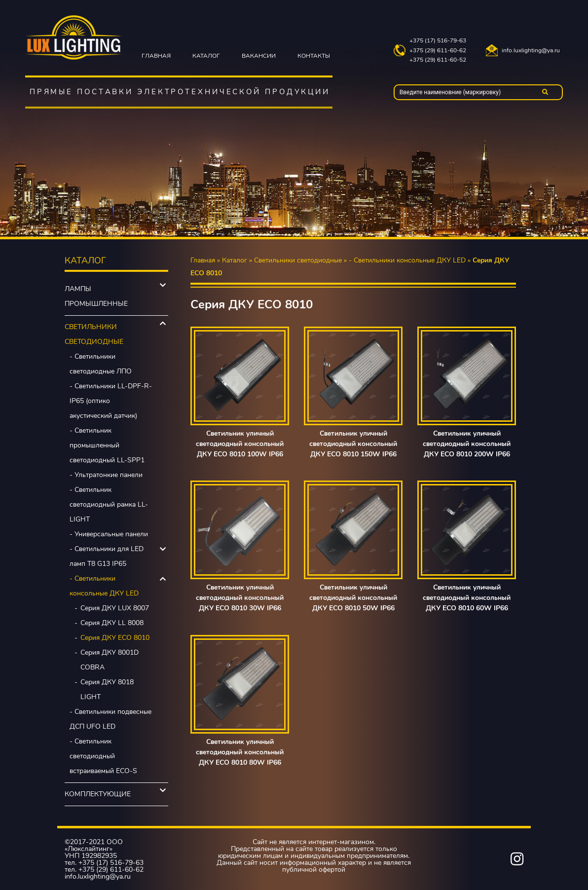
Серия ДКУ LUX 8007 (115, 608)
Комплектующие (98, 794)
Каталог (206, 56)
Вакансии (259, 56)
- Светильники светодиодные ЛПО (101, 364)
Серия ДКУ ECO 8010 (115, 638)
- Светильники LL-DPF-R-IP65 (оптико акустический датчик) (111, 401)
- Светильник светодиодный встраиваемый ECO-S (103, 756)
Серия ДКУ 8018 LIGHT (107, 689)
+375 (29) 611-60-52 (438, 60)
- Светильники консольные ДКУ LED (104, 586)
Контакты (314, 56)
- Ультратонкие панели (106, 475)
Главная (156, 56)
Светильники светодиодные (94, 334)
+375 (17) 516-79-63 (438, 41)
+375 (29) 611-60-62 (438, 51)
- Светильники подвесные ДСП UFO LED (110, 719)
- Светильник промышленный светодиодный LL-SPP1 (107, 445)
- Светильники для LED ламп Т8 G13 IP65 (107, 556)
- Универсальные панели (109, 534)
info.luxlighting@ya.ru (531, 51)
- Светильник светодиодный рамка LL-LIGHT (109, 504)
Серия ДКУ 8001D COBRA (110, 660)
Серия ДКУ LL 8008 (112, 623)
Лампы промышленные (96, 296)
